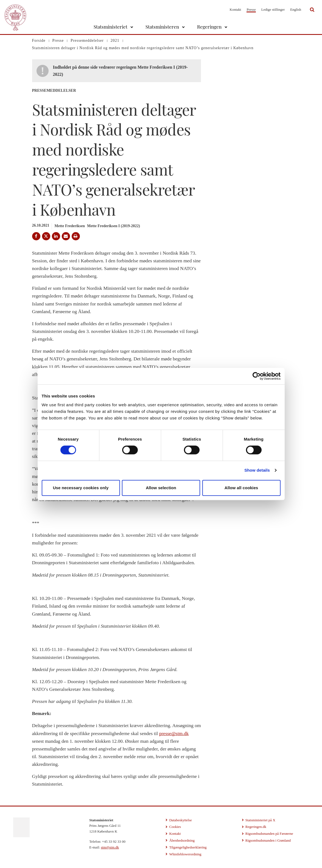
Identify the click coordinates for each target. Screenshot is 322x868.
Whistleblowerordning (185, 854)
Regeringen (209, 27)
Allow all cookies (241, 488)
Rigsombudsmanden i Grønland (268, 840)
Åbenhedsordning (182, 840)
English (296, 9)
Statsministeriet (110, 27)
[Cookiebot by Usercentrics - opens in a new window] (257, 376)
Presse (251, 9)
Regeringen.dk (256, 827)
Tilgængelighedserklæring (188, 847)
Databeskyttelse (180, 820)
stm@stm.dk (110, 847)
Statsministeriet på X (260, 820)
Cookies (175, 827)
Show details (257, 470)
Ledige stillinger (273, 9)
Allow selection (161, 488)
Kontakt (236, 9)
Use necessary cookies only (81, 488)
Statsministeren (162, 27)
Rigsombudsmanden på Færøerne (269, 834)
